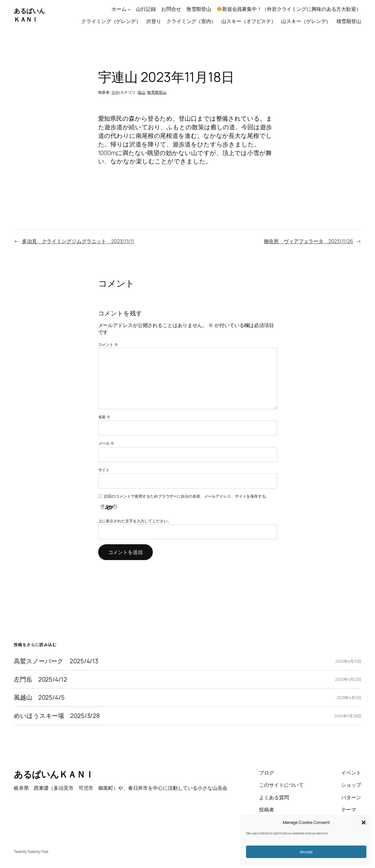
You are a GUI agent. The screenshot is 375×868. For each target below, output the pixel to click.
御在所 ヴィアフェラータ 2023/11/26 (308, 241)
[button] (364, 823)
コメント (108, 344)
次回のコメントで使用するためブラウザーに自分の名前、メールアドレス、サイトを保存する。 (187, 496)
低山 (141, 92)
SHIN (116, 92)
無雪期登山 (157, 92)
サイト (104, 470)
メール (106, 443)
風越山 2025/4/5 (39, 698)
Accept (306, 852)
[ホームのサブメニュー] (129, 9)
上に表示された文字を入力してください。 (135, 521)
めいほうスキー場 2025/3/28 (57, 716)
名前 (104, 417)
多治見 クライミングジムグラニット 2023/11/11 (78, 241)
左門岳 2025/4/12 (40, 680)
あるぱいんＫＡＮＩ (30, 15)
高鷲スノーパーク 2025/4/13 (56, 661)
